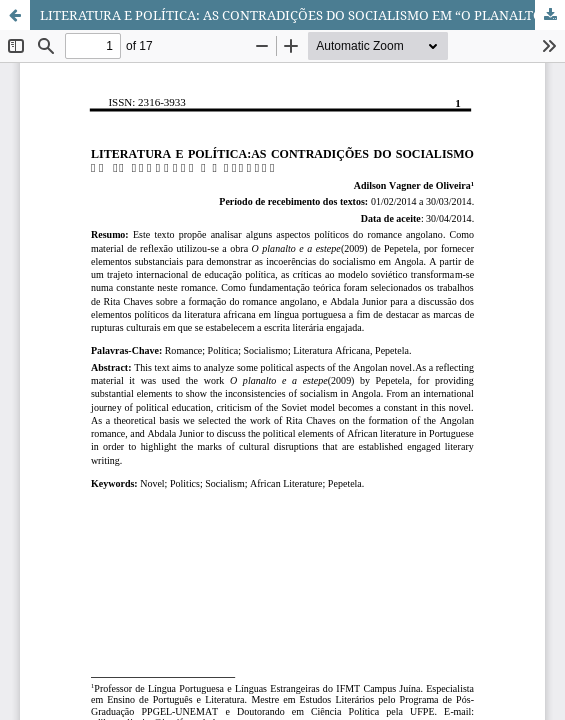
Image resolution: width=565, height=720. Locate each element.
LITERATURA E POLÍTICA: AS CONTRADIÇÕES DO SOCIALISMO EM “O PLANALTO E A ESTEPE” (302, 15)
